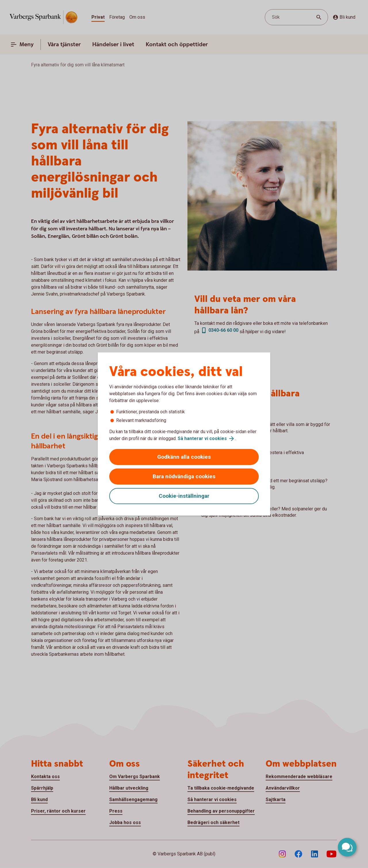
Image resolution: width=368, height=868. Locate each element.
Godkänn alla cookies (184, 457)
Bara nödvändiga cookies (184, 476)
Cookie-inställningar (184, 496)
